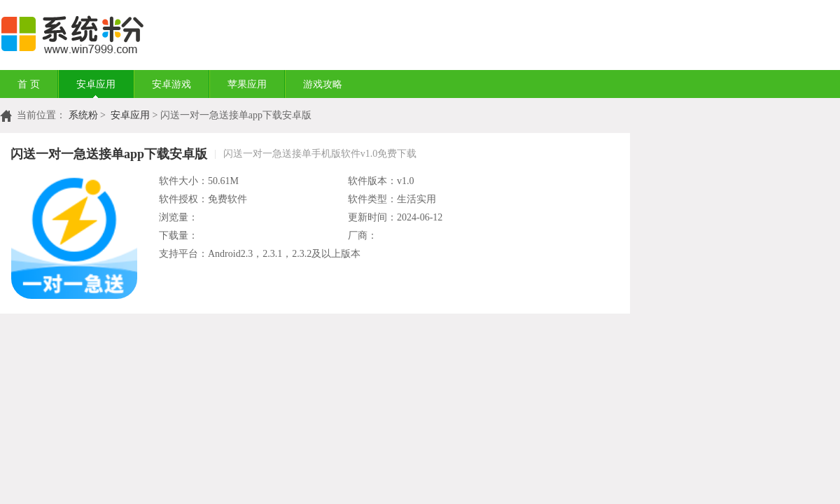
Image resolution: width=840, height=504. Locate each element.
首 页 (29, 84)
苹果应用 (247, 84)
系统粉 (83, 115)
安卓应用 (96, 84)
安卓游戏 (171, 84)
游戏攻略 (323, 84)
